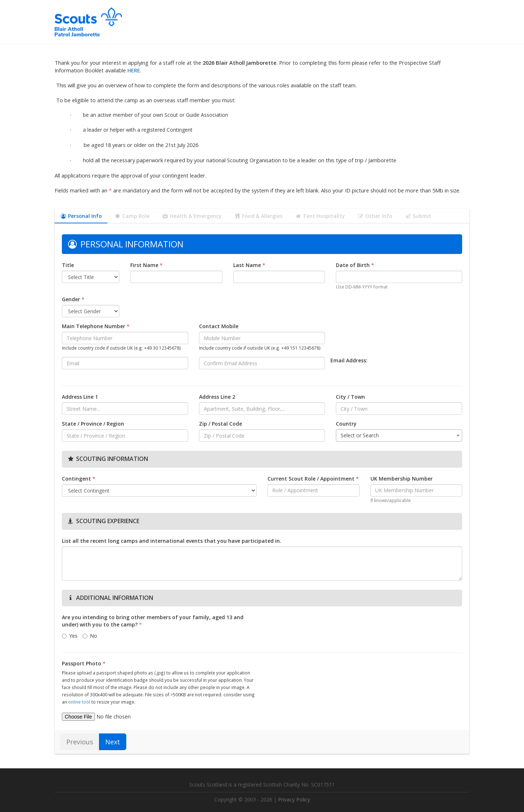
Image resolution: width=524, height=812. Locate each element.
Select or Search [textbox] (360, 435)
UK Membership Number (402, 479)
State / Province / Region (93, 424)
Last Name (249, 265)
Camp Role (132, 216)
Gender (73, 299)
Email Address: (349, 360)
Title (68, 265)
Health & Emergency (192, 216)
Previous (80, 742)
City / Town (350, 397)
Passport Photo (84, 663)
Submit (418, 216)
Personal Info (81, 216)
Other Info (375, 216)
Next (113, 742)
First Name (146, 265)
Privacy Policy (294, 799)
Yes (70, 636)
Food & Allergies (258, 216)
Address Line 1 (80, 397)
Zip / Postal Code (221, 424)
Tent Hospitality (320, 216)
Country (346, 424)
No (90, 636)
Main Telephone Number (96, 326)
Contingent (79, 479)
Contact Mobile (219, 326)
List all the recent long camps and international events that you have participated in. (172, 541)
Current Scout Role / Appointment (313, 479)
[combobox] (399, 435)
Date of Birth (355, 265)
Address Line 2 (217, 397)
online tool (79, 702)
